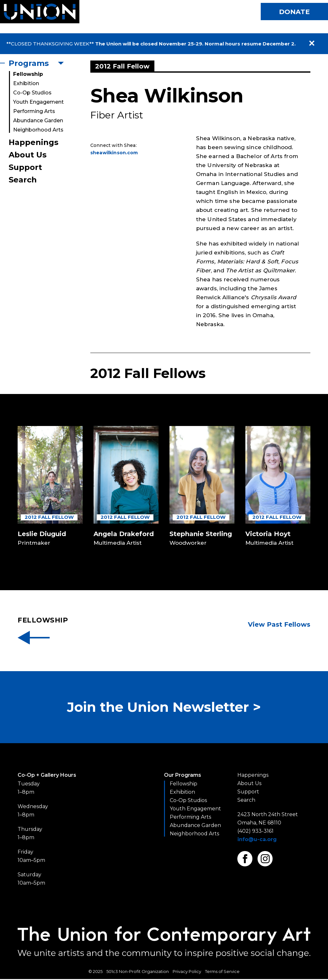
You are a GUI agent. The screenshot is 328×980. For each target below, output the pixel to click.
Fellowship (28, 74)
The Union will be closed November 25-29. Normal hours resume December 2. (195, 44)
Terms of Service (222, 972)
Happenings (33, 142)
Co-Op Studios (32, 93)
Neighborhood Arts (38, 130)
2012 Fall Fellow (49, 517)
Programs (29, 63)
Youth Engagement (38, 102)
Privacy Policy (187, 972)
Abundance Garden (38, 120)
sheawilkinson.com (114, 153)
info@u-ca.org (257, 840)
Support (25, 167)
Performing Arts (34, 111)
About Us (28, 155)
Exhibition (26, 83)
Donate (294, 12)
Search (23, 180)
